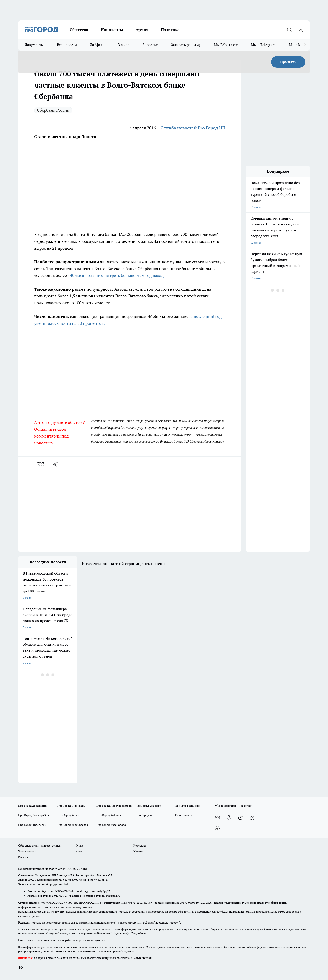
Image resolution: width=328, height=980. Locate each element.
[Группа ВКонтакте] (218, 818)
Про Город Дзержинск (32, 806)
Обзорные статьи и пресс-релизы (40, 846)
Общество (79, 30)
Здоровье (150, 45)
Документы (34, 45)
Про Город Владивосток (73, 825)
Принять (288, 62)
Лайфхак (97, 45)
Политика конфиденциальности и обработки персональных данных (61, 940)
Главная (23, 857)
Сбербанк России (53, 110)
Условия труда (27, 851)
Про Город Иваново (187, 806)
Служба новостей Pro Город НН (193, 128)
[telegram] (57, 464)
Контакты (140, 846)
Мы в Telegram (263, 45)
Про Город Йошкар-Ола (33, 815)
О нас (79, 846)
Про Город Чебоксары (71, 806)
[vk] (41, 464)
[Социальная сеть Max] (218, 827)
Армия (142, 30)
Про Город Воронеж (148, 806)
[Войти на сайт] (301, 30)
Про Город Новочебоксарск (114, 806)
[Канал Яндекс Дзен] (252, 818)
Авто (79, 851)
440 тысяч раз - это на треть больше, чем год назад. (116, 275)
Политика (170, 30)
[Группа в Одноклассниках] (229, 818)
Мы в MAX (297, 45)
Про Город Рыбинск (109, 815)
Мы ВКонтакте (226, 45)
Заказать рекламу (186, 45)
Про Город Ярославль (32, 825)
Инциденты (112, 30)
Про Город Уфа (145, 815)
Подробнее (138, 933)
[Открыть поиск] (289, 30)
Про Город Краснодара (111, 825)
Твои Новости (184, 815)
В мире (124, 45)
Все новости (67, 45)
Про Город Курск (68, 815)
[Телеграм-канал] (240, 818)
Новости (139, 851)
